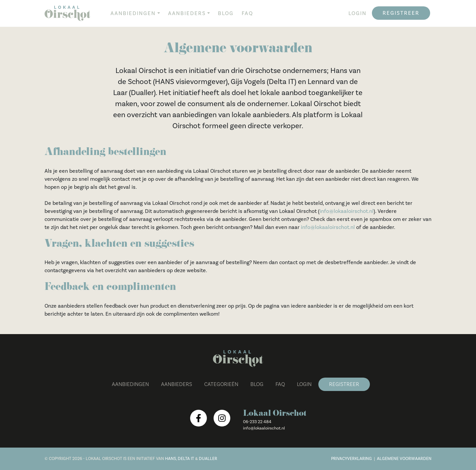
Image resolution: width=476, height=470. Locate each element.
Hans (171, 459)
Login (358, 13)
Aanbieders (187, 13)
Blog (226, 13)
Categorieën (221, 384)
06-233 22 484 (257, 422)
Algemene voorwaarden (404, 459)
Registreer (401, 13)
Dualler (208, 459)
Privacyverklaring (351, 459)
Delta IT (186, 459)
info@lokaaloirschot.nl (347, 211)
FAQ (247, 13)
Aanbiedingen (133, 13)
